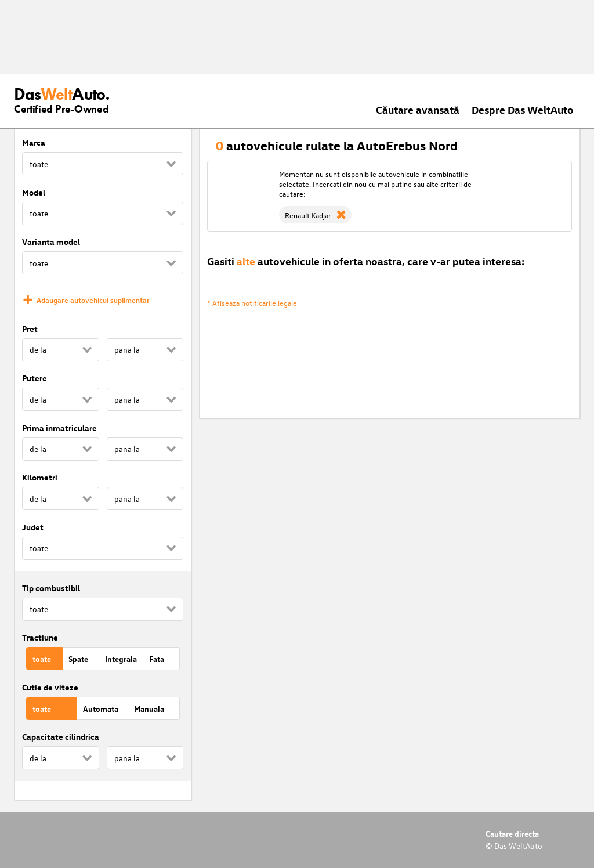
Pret (30, 329)
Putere (35, 378)
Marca (34, 142)
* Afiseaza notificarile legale (252, 303)
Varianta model (51, 242)
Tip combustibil (51, 588)
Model (34, 192)
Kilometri (40, 477)
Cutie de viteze (50, 687)
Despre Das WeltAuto (523, 109)
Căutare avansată (418, 109)
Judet (33, 527)
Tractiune (40, 637)
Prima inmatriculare (59, 428)
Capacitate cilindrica (61, 737)
